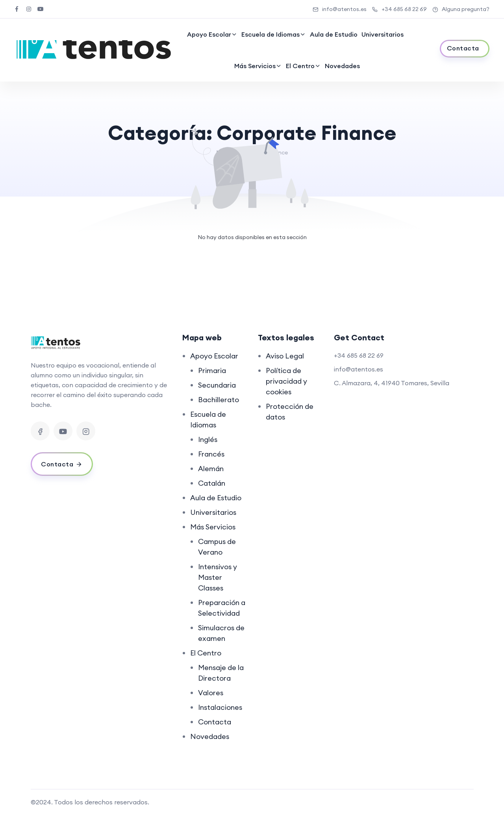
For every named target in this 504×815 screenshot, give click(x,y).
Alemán (211, 469)
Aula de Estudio (334, 34)
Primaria (212, 370)
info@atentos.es (340, 9)
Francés (211, 454)
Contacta (215, 722)
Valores (211, 693)
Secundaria (217, 385)
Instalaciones (220, 707)
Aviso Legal (285, 356)
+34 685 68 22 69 (399, 9)
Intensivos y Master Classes (218, 577)
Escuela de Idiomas (271, 34)
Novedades (342, 66)
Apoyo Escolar (209, 34)
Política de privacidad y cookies (286, 381)
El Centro (300, 66)
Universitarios (383, 34)
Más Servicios (255, 66)
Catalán (212, 483)
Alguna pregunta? (461, 9)
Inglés (208, 439)
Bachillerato (219, 400)
